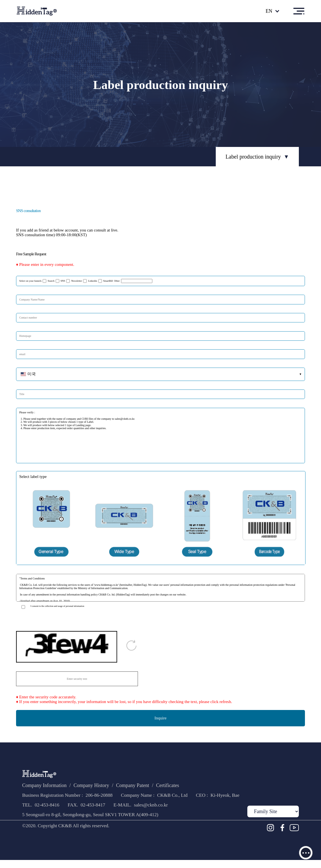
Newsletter (84, 281)
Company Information (47, 787)
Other (158, 281)
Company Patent (147, 787)
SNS (68, 281)
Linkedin (102, 281)
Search (55, 281)
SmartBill (120, 281)
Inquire (160, 718)
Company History (100, 787)
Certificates (188, 787)
